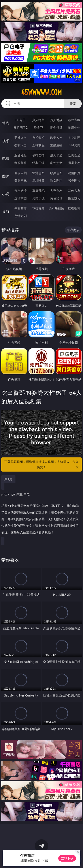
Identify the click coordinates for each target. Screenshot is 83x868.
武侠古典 (74, 191)
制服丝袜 (21, 163)
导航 (6, 211)
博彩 (6, 123)
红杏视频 (74, 208)
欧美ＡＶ (56, 138)
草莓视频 (38, 208)
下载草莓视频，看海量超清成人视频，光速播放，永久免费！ (42, 465)
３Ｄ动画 (74, 138)
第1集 (8, 479)
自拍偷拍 (38, 138)
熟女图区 (56, 180)
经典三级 (38, 163)
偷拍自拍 (38, 155)
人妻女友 (56, 191)
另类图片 (74, 180)
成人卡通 (56, 155)
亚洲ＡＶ (21, 138)
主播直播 (56, 145)
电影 (6, 158)
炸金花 (38, 127)
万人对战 (56, 120)
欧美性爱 (74, 155)
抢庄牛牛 (74, 127)
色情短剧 (21, 216)
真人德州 (38, 120)
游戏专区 (74, 120)
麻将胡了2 (21, 127)
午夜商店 (21, 208)
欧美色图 (56, 173)
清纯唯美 (38, 180)
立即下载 (67, 858)
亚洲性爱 (21, 155)
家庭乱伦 (38, 191)
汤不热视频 (56, 208)
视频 (6, 141)
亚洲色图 (38, 173)
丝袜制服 (38, 145)
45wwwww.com (41, 92)
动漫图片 (74, 173)
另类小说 (38, 198)
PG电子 (21, 120)
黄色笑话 (56, 198)
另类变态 (74, 163)
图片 (6, 176)
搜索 (73, 104)
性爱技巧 (74, 198)
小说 (6, 194)
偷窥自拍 (21, 173)
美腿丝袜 (21, 180)
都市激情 (21, 191)
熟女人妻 (21, 145)
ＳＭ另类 (74, 145)
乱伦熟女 (56, 163)
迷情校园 (21, 198)
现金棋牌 (56, 127)
